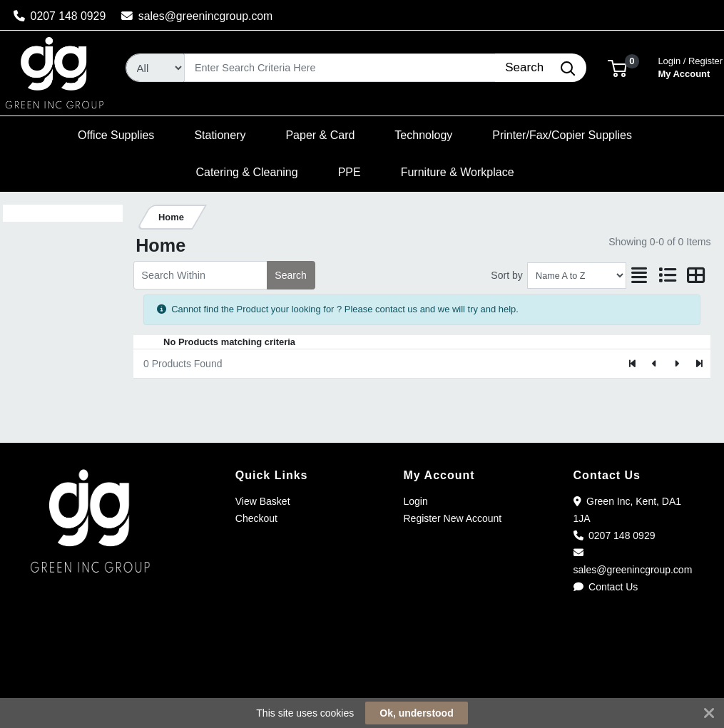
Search (290, 275)
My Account (690, 66)
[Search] (340, 68)
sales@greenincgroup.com (197, 16)
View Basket (263, 501)
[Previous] (655, 364)
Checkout (256, 518)
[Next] (677, 364)
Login (416, 501)
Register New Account (453, 518)
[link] (362, 678)
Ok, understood (416, 713)
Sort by (506, 275)
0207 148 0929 (60, 16)
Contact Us (606, 587)
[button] (617, 67)
